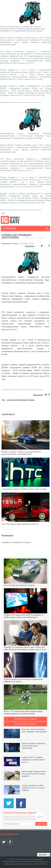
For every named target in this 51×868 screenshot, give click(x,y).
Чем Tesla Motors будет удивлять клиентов (20, 524)
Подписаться (41, 824)
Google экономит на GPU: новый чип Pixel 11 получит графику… (33, 788)
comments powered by (16, 542)
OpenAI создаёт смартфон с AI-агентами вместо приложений (34, 746)
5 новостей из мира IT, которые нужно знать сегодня (24, 489)
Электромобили (21, 400)
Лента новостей (29, 238)
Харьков (10, 400)
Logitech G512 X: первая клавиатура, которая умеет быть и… (33, 760)
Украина (31, 400)
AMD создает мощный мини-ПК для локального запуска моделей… (34, 774)
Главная (41, 238)
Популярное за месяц (25, 724)
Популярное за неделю (25, 719)
